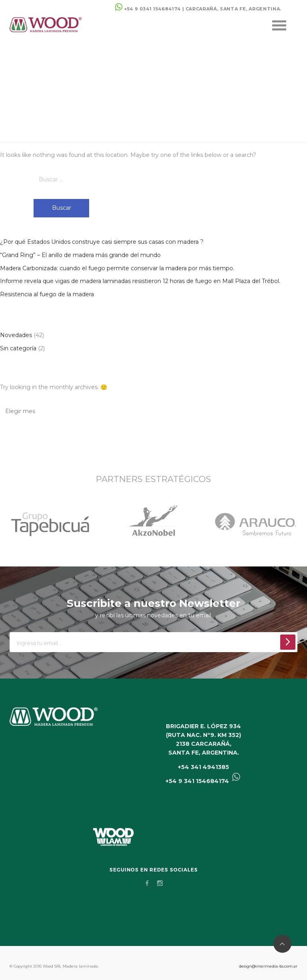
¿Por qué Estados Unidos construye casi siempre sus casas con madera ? (102, 242)
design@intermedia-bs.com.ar (268, 966)
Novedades (16, 335)
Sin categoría (18, 348)
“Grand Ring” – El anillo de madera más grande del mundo (80, 255)
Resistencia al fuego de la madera (47, 294)
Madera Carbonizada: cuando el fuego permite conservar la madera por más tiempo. (117, 268)
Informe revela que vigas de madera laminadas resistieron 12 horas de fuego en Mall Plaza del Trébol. (140, 281)
